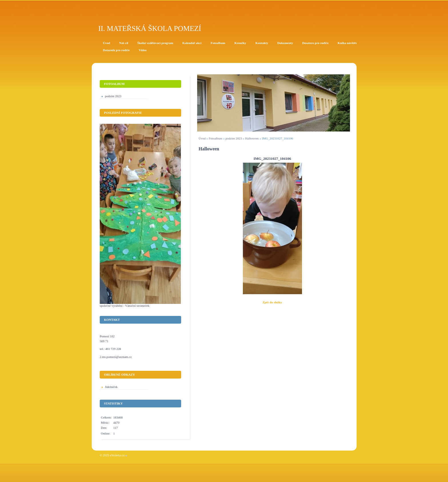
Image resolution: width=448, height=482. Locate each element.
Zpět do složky (272, 302)
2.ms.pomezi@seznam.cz (116, 357)
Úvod (202, 138)
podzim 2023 (234, 138)
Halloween (252, 138)
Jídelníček (111, 387)
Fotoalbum (215, 138)
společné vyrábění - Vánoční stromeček (125, 306)
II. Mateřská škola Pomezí (150, 28)
